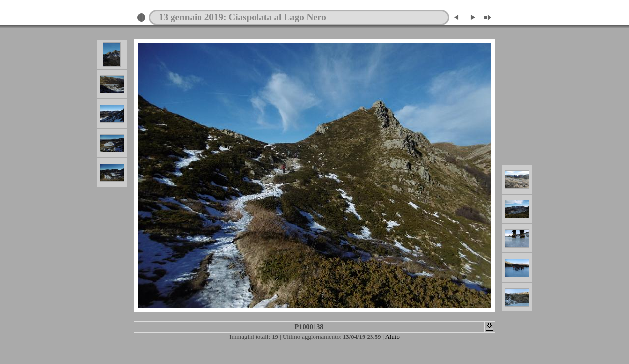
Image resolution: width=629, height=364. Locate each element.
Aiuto (392, 337)
